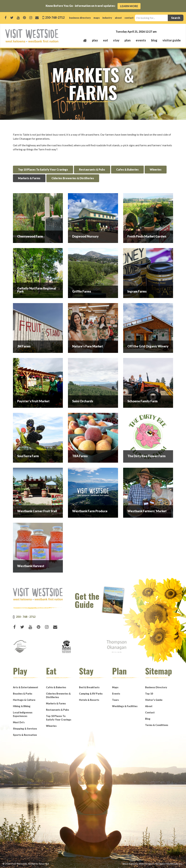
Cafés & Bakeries (56, 687)
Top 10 (149, 694)
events (141, 40)
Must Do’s (19, 722)
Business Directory (156, 687)
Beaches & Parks (23, 694)
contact (129, 18)
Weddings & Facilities (125, 706)
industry (107, 18)
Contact (150, 712)
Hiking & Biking (22, 706)
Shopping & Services (25, 729)
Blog (154, 40)
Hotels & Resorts (89, 700)
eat (106, 40)
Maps (115, 687)
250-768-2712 (55, 17)
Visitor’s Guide (154, 700)
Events (116, 694)
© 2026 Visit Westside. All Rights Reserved (26, 864)
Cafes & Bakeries (127, 169)
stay (116, 40)
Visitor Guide (172, 40)
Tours (115, 700)
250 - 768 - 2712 (26, 617)
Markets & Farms (29, 178)
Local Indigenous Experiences (23, 714)
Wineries (156, 169)
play (95, 40)
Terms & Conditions (157, 725)
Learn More (129, 6)
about (118, 18)
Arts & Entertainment (26, 687)
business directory (80, 18)
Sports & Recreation (25, 735)
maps (97, 18)
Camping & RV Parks (91, 694)
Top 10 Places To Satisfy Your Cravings (43, 169)
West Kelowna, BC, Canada (160, 31)
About (149, 706)
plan (128, 40)
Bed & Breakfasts (89, 687)
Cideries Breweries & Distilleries (73, 178)
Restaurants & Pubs (92, 169)
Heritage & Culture (24, 700)
